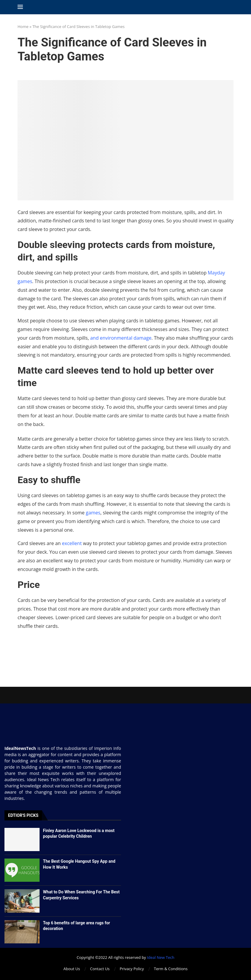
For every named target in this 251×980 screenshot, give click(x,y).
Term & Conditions (171, 969)
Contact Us (100, 969)
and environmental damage (121, 338)
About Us (72, 969)
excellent (72, 543)
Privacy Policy (132, 969)
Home (23, 26)
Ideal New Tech (161, 957)
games (93, 513)
